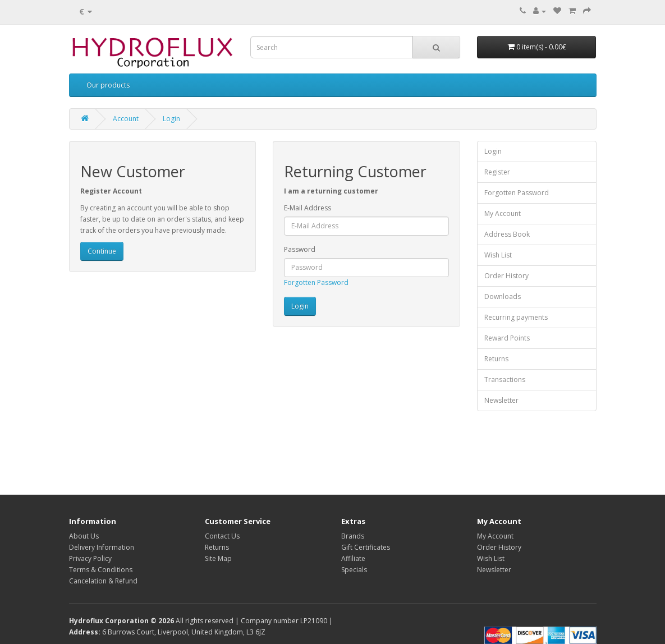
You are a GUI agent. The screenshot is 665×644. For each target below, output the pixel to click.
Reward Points (507, 338)
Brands (353, 536)
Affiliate (353, 558)
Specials (354, 570)
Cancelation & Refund (103, 581)
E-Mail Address (308, 208)
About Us (84, 536)
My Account (503, 213)
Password (300, 249)
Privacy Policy (90, 558)
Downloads (503, 296)
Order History (506, 276)
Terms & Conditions (101, 570)
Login (171, 119)
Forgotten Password (316, 282)
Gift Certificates (366, 547)
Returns (496, 359)
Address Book (507, 234)
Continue (102, 251)
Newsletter (501, 400)
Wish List (498, 255)
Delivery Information (102, 547)
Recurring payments (516, 317)
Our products (108, 85)
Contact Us (222, 536)
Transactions (505, 380)
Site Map (218, 558)
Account (126, 119)
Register (497, 172)
